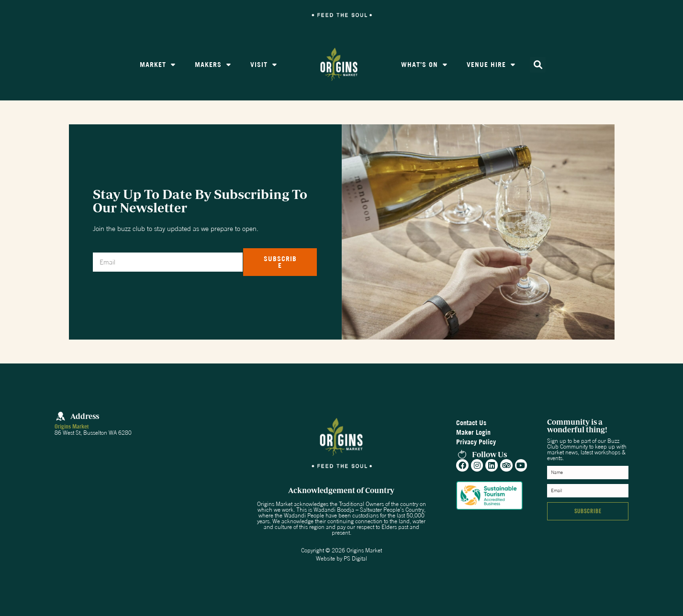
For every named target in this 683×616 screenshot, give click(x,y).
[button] (538, 65)
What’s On (424, 65)
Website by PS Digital (341, 558)
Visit (264, 65)
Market (158, 65)
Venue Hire (491, 65)
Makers (213, 65)
